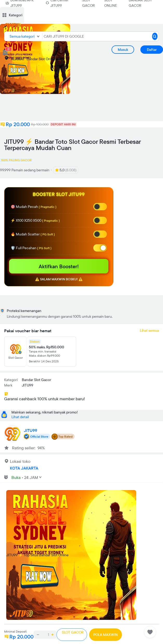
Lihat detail (20, 417)
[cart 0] (5, 52)
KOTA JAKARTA (24, 468)
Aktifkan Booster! (59, 266)
